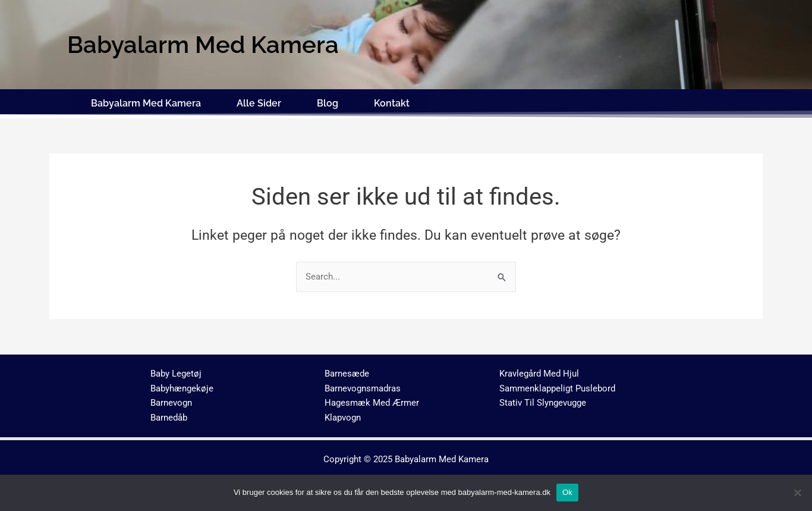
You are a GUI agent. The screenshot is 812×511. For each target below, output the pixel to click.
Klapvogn (343, 417)
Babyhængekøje (182, 388)
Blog (328, 103)
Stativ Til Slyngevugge (543, 403)
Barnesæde (347, 373)
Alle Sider (259, 103)
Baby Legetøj (176, 373)
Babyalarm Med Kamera (146, 103)
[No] (797, 493)
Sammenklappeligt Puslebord (557, 388)
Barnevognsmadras (363, 388)
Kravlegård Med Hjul (539, 373)
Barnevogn (171, 403)
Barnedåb (169, 417)
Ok (567, 492)
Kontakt (392, 103)
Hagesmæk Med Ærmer (372, 403)
